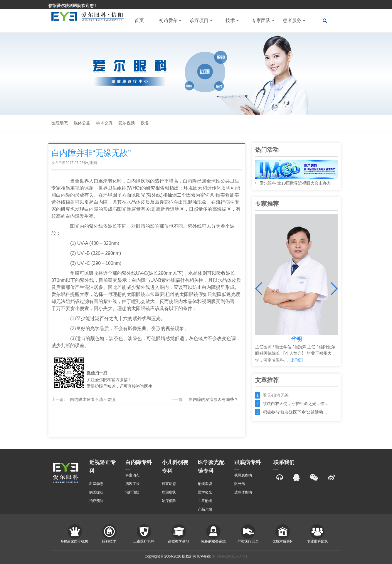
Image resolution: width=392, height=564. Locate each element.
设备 (145, 123)
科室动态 (96, 484)
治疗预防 (96, 501)
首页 (139, 20)
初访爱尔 (170, 21)
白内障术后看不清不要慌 (93, 399)
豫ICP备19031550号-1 (230, 556)
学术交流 (104, 123)
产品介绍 (205, 509)
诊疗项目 (201, 21)
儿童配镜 (205, 501)
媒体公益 (82, 123)
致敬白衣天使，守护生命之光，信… (296, 404)
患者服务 (294, 21)
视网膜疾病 (243, 475)
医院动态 (60, 123)
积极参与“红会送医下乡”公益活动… (295, 412)
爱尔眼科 (90, 163)
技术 (232, 21)
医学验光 (205, 492)
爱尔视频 (127, 123)
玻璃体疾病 (243, 492)
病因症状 (96, 492)
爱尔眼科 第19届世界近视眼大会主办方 (296, 173)
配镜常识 (205, 484)
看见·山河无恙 (276, 395)
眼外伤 (240, 484)
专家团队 (263, 21)
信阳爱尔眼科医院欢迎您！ (73, 6)
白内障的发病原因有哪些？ (213, 399)
